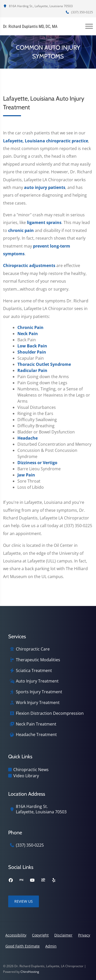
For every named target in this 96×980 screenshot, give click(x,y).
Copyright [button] (40, 935)
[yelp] (54, 880)
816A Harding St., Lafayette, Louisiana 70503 (38, 6)
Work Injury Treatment (38, 703)
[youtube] (32, 880)
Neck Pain (28, 334)
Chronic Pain (30, 327)
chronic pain (21, 230)
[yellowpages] (43, 880)
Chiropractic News (31, 770)
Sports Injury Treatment (39, 692)
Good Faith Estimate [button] (23, 946)
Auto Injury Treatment (37, 681)
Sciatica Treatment (34, 671)
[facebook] (11, 880)
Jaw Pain (26, 475)
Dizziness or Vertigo (37, 463)
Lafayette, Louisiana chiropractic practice (46, 141)
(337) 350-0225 (79, 12)
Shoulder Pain (32, 352)
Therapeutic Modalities (38, 660)
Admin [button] (51, 946)
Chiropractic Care (33, 649)
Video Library (26, 776)
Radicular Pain (32, 370)
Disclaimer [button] (63, 935)
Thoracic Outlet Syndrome (44, 364)
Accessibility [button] (16, 935)
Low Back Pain (32, 346)
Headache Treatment (36, 735)
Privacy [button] (84, 935)
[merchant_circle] (22, 880)
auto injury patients (45, 187)
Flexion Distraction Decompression (50, 713)
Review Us (24, 901)
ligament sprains (44, 222)
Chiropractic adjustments (29, 265)
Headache (28, 438)
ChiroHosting (30, 972)
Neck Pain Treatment (36, 724)
